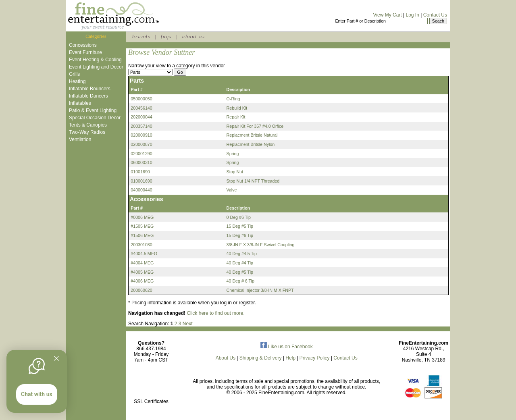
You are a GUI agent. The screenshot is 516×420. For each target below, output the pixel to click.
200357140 (141, 126)
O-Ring (233, 99)
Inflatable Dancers (88, 96)
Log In (412, 15)
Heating (77, 81)
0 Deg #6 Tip (239, 217)
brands (141, 37)
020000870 (141, 144)
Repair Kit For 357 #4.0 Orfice (255, 126)
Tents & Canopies (88, 125)
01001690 (140, 172)
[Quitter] (56, 358)
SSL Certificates (151, 401)
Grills (74, 74)
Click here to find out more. (215, 313)
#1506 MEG (142, 235)
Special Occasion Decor (95, 118)
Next (188, 324)
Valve (232, 190)
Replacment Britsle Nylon (251, 144)
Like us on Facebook (287, 347)
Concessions (83, 45)
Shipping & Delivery (261, 358)
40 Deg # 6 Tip (240, 281)
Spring (233, 154)
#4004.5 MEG (144, 254)
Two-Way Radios (87, 132)
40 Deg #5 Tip (240, 272)
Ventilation (80, 139)
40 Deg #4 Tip (240, 263)
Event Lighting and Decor (96, 67)
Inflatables (80, 103)
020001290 (141, 154)
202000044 (141, 117)
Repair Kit (236, 117)
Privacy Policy (315, 358)
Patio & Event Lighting (93, 110)
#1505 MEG (142, 226)
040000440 (141, 190)
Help (290, 358)
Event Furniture (85, 52)
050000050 (141, 99)
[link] (151, 384)
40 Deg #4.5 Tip (242, 254)
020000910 (141, 135)
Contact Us (435, 15)
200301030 (141, 245)
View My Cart (388, 15)
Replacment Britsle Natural (252, 135)
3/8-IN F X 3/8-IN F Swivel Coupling (261, 245)
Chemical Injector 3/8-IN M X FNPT (260, 290)
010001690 (141, 181)
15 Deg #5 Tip (240, 226)
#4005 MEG (142, 272)
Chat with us (37, 394)
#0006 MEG (142, 217)
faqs (166, 37)
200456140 (141, 108)
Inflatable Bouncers (90, 89)
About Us (226, 358)
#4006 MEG (142, 281)
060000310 (141, 162)
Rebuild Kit (237, 108)
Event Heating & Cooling (95, 60)
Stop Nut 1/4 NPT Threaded (253, 181)
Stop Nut (235, 172)
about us (194, 37)
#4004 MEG (142, 263)
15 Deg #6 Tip (240, 235)
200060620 (141, 290)
